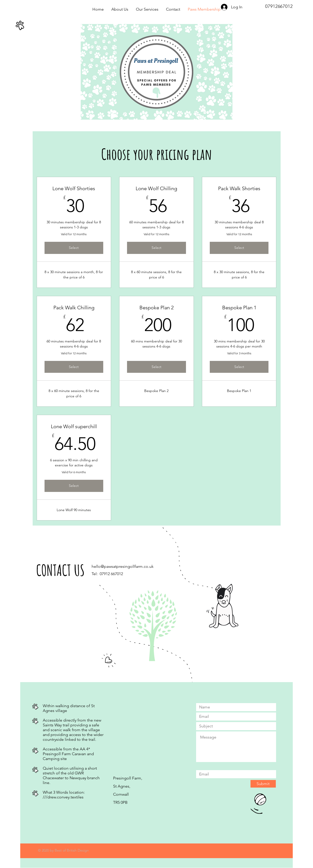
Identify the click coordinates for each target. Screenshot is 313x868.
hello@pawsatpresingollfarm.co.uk (123, 566)
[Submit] (263, 784)
